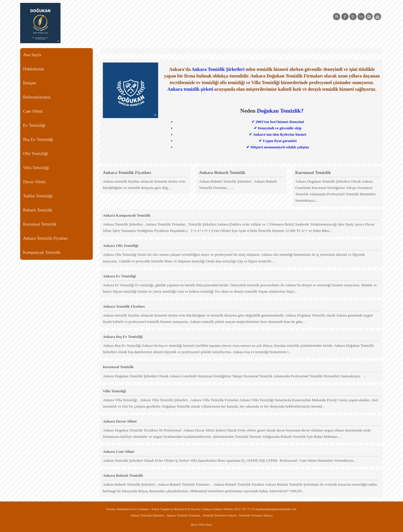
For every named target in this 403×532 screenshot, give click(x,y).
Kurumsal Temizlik (40, 224)
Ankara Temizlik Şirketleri (218, 69)
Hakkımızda (34, 69)
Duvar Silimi (34, 182)
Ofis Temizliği (36, 154)
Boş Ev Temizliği (38, 139)
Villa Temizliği (36, 168)
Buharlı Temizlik (38, 210)
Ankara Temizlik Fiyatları (45, 238)
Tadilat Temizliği (38, 196)
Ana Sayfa (32, 55)
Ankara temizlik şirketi (190, 89)
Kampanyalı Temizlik (42, 252)
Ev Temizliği (34, 125)
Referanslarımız (37, 97)
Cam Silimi (33, 111)
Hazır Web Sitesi (201, 525)
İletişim (30, 83)
